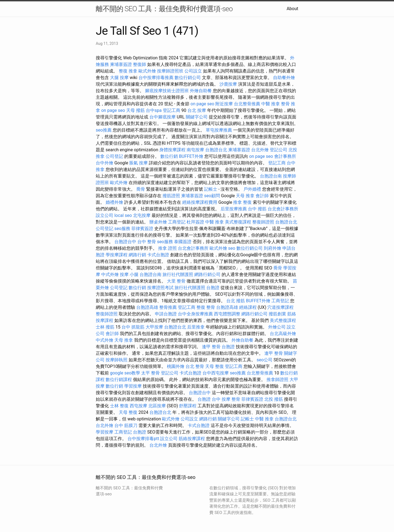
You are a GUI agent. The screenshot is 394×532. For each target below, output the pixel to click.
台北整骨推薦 (247, 104)
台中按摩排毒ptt (143, 439)
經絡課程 (248, 307)
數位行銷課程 (119, 380)
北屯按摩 (142, 215)
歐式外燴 (147, 71)
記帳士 (211, 189)
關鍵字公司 (197, 117)
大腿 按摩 (119, 78)
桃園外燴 (176, 366)
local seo (123, 215)
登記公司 (279, 150)
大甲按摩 (154, 327)
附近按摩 (224, 104)
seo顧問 (212, 196)
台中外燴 (105, 163)
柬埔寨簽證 (121, 64)
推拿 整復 (242, 202)
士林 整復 (119, 406)
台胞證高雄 (147, 307)
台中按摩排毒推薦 (156, 78)
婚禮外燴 (114, 202)
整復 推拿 (128, 71)
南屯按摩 (195, 150)
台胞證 (213, 288)
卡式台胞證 (158, 255)
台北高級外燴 (283, 334)
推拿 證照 (167, 248)
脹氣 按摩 (138, 163)
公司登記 (114, 156)
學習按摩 (133, 386)
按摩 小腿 (129, 274)
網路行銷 (137, 255)
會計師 (262, 196)
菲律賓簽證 (142, 229)
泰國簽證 (183, 242)
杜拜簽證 (195, 222)
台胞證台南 (271, 176)
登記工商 (172, 110)
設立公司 (105, 215)
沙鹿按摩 (228, 84)
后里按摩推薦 (234, 209)
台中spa (154, 110)
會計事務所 (285, 156)
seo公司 (265, 360)
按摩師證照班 (170, 71)
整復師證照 (263, 222)
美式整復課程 (238, 222)
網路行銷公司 (207, 274)
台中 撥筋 (257, 209)
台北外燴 (260, 150)
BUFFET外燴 (191, 156)
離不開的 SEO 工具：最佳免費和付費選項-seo (164, 9)
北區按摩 (157, 406)
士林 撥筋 (105, 327)
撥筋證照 (171, 196)
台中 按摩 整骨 (226, 399)
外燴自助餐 (201, 91)
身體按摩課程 (172, 150)
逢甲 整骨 (211, 347)
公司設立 (193, 71)
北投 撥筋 (274, 399)
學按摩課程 (117, 255)
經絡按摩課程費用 (200, 202)
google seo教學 (125, 373)
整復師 (140, 64)
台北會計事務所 (283, 209)
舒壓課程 (188, 406)
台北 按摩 (197, 110)
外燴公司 (277, 327)
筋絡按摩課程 (192, 439)
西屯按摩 (138, 406)
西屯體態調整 (227, 314)
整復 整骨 (206, 307)
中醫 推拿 (271, 104)
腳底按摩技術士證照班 (167, 91)
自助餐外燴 (284, 78)
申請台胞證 (166, 314)
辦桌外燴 (158, 222)
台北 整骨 (195, 366)
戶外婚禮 (252, 189)
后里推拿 (196, 327)
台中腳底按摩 (163, 117)
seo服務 (122, 229)
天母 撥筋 (135, 110)
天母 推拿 (245, 196)
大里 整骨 (176, 281)
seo (232, 248)
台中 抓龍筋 (133, 327)
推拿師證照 (277, 380)
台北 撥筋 (236, 301)
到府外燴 (273, 248)
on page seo (202, 104)
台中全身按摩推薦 (195, 314)
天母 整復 (215, 366)
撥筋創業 (277, 314)
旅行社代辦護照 (178, 274)
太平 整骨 (150, 373)
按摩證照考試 (160, 288)
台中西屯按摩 (216, 373)
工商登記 (177, 222)
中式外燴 (110, 274)
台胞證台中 (125, 242)
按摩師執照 (117, 360)
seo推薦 (104, 130)
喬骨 (141, 189)
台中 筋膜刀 (126, 425)
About (292, 9)
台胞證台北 (216, 150)
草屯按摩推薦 (219, 130)
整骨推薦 (168, 307)
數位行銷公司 (188, 78)
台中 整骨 (147, 242)
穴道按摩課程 (280, 307)
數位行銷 (169, 156)
